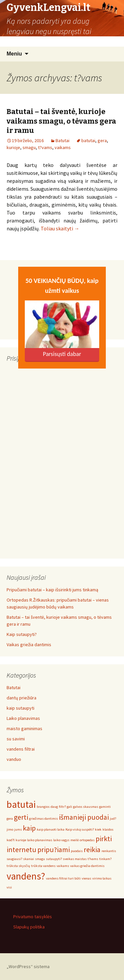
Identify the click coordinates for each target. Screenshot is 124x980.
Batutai (62, 140)
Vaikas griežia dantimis (29, 645)
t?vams (45, 147)
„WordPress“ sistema (28, 966)
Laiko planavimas (23, 718)
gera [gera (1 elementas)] (10, 819)
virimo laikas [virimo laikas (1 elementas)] (102, 878)
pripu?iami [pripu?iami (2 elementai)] (54, 849)
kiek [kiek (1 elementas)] (98, 829)
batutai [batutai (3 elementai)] (21, 804)
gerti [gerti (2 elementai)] (21, 817)
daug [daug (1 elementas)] (54, 807)
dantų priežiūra (21, 698)
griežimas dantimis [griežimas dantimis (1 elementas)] (43, 819)
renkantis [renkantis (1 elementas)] (109, 851)
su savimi (16, 739)
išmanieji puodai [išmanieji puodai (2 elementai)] (84, 817)
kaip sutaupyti (21, 708)
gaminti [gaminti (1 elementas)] (105, 807)
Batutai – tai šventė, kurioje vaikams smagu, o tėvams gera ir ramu (61, 121)
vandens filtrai (21, 749)
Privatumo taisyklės (33, 917)
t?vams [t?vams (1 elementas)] (93, 859)
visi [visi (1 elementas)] (9, 887)
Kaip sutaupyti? (22, 634)
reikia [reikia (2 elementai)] (92, 849)
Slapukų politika (29, 927)
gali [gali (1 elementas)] (69, 807)
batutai (88, 140)
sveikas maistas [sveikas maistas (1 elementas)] (75, 859)
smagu (29, 147)
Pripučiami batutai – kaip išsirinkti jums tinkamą (52, 590)
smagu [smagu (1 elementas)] (40, 859)
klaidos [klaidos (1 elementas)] (108, 829)
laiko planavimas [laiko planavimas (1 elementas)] (40, 840)
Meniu (14, 54)
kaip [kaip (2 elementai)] (29, 828)
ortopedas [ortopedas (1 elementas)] (87, 840)
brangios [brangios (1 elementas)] (43, 807)
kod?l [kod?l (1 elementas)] (11, 840)
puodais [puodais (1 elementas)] (77, 851)
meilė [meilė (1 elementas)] (75, 840)
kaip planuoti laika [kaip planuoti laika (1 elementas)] (51, 829)
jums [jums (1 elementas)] (18, 829)
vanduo (14, 759)
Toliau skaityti (60, 228)
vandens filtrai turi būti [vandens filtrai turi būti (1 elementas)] (63, 878)
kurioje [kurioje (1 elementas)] (21, 840)
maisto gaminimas (24, 728)
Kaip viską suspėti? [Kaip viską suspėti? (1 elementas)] (80, 829)
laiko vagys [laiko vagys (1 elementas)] (61, 840)
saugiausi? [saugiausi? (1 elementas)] (14, 859)
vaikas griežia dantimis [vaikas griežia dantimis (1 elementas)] (87, 866)
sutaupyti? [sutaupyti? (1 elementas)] (54, 859)
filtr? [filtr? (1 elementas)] (62, 807)
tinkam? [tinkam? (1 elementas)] (105, 859)
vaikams (63, 147)
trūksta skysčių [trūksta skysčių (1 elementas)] (18, 866)
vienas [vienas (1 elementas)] (86, 878)
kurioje (13, 147)
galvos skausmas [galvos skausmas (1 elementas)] (86, 807)
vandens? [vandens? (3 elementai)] (26, 876)
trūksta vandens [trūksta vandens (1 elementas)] (43, 866)
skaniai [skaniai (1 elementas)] (29, 859)
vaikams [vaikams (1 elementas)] (63, 866)
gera (102, 140)
